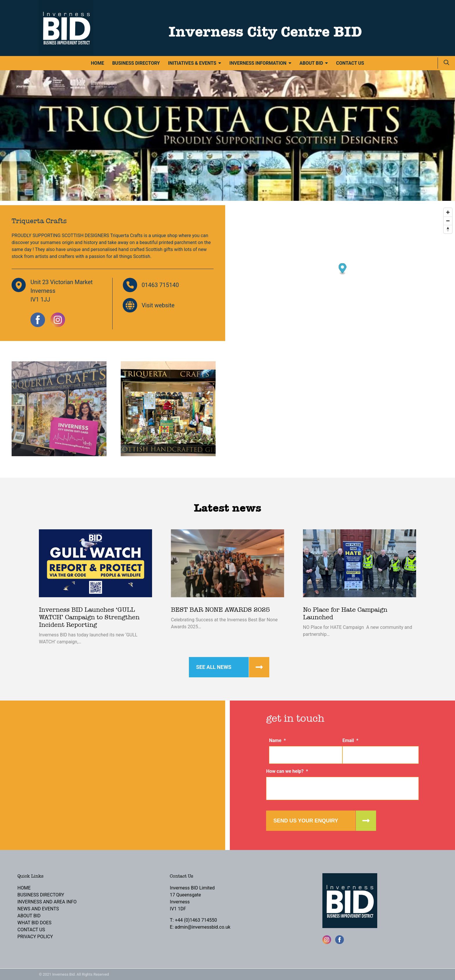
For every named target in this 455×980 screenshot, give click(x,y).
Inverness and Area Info (47, 902)
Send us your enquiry (306, 821)
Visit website (158, 305)
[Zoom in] (448, 212)
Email (350, 740)
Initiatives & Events (192, 63)
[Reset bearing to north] (448, 229)
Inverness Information (258, 63)
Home (97, 63)
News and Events (38, 909)
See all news (214, 667)
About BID (311, 63)
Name (277, 740)
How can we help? (287, 771)
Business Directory (136, 63)
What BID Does (34, 923)
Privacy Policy (35, 937)
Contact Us (350, 63)
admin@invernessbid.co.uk (203, 927)
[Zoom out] (448, 221)
